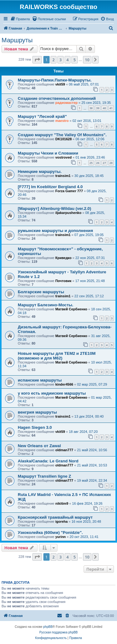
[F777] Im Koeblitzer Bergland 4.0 (50, 187)
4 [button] (68, 60)
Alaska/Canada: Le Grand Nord (48, 461)
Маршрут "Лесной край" (42, 116)
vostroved (63, 157)
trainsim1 (63, 176)
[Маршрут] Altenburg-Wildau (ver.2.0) (54, 208)
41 (111, 108)
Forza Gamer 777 (69, 191)
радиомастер (66, 103)
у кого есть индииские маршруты (52, 393)
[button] (37, 60)
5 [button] (74, 60)
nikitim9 (62, 503)
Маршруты (17, 40)
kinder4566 (64, 384)
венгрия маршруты (37, 412)
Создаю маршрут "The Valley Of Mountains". (62, 135)
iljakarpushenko (68, 213)
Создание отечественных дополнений (57, 98)
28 (111, 163)
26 (98, 163)
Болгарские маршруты (41, 292)
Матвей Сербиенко (71, 309)
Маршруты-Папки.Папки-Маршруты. (55, 80)
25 (91, 163)
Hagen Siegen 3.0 (35, 427)
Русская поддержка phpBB (58, 632)
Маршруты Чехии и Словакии (48, 153)
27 (104, 163)
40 (104, 108)
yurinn (61, 537)
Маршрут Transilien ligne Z (44, 476)
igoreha (61, 521)
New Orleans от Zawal (39, 446)
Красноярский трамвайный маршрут (55, 517)
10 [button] (87, 60)
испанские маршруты (40, 380)
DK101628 (63, 139)
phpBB (48, 627)
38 (91, 108)
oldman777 (64, 450)
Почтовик (63, 281)
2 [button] (54, 60)
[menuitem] (20, 19)
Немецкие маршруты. (40, 171)
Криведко (63, 258)
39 (98, 108)
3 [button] (60, 60)
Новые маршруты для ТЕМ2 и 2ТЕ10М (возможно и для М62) (57, 356)
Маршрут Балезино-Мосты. (46, 305)
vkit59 (60, 84)
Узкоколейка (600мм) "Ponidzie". (50, 533)
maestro (62, 121)
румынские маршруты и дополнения (55, 231)
